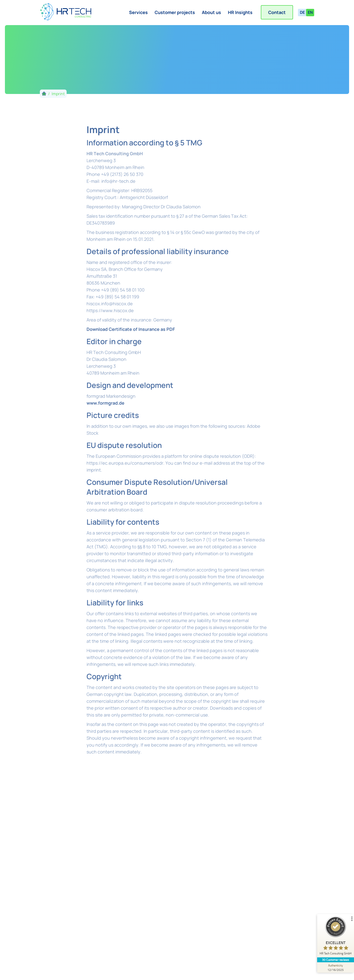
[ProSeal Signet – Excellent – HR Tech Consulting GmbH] (336, 937)
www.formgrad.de (105, 403)
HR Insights (240, 12)
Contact (277, 12)
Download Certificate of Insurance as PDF (131, 329)
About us (211, 12)
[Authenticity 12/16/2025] (336, 967)
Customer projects (175, 12)
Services (138, 12)
